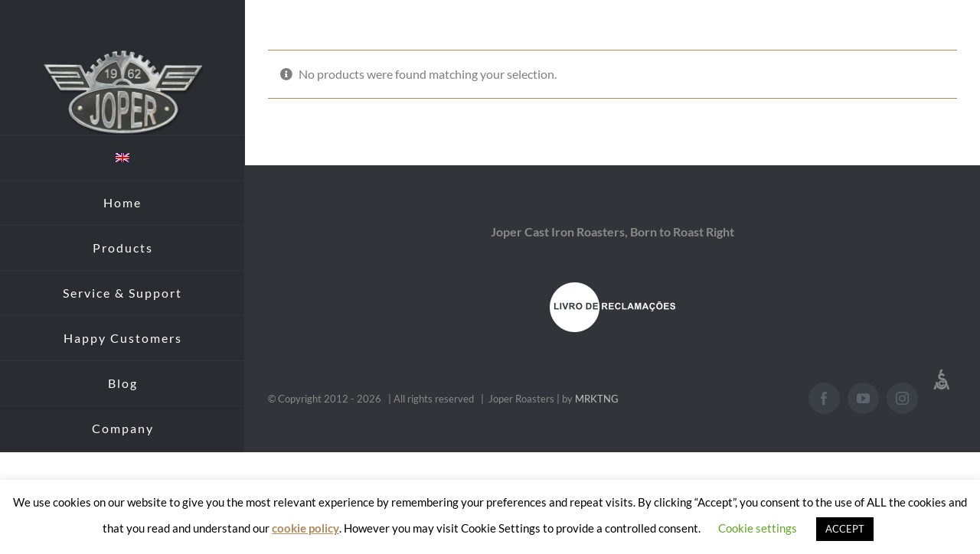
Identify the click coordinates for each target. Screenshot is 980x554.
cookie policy (305, 528)
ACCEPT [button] (845, 529)
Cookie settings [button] (758, 528)
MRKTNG (597, 399)
